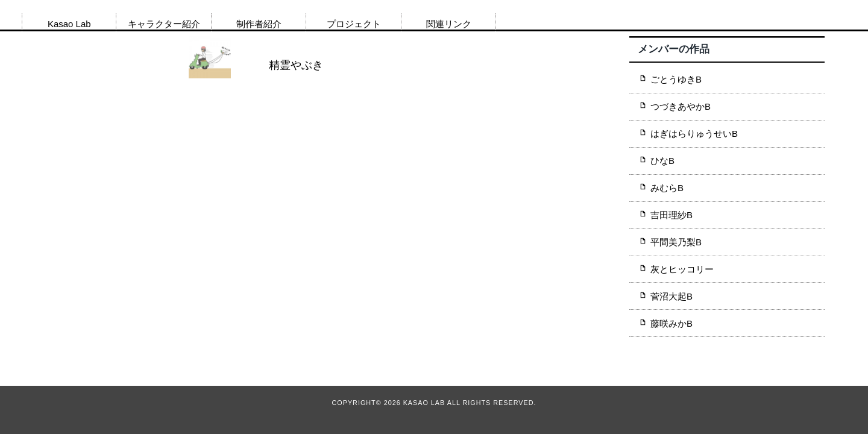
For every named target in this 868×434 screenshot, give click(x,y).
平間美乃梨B (676, 242)
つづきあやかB (681, 106)
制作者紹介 (259, 24)
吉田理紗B (671, 215)
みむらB (667, 188)
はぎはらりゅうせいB (694, 134)
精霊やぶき (296, 65)
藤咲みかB (671, 323)
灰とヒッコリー (682, 269)
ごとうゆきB (676, 79)
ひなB (662, 161)
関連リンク (449, 24)
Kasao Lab (69, 24)
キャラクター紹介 (164, 24)
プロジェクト (354, 24)
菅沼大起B (671, 296)
